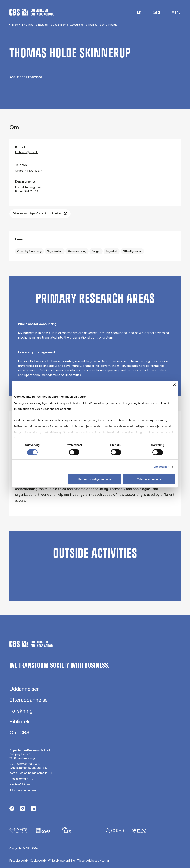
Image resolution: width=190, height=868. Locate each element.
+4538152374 (34, 171)
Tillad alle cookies (149, 479)
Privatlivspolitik (19, 860)
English (136, 12)
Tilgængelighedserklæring (93, 860)
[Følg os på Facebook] (12, 809)
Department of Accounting (68, 25)
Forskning (28, 25)
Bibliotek (20, 722)
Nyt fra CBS (17, 784)
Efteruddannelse (29, 700)
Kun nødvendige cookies (94, 479)
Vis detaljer (161, 467)
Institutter (43, 25)
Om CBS (19, 733)
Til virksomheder (20, 790)
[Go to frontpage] (32, 12)
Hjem (15, 25)
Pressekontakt (19, 779)
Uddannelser (24, 689)
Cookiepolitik (38, 860)
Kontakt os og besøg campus (28, 773)
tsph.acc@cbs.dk (26, 152)
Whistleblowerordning (62, 860)
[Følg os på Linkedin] (33, 809)
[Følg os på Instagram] (23, 809)
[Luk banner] (174, 385)
